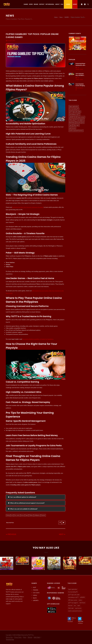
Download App (10, 639)
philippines (37, 515)
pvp (83, 123)
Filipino (31, 515)
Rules (25, 637)
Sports (35, 598)
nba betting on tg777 (74, 114)
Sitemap (30, 637)
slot (12, 515)
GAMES (67, 17)
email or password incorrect (76, 131)
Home (56, 17)
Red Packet (72, 123)
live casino (17, 515)
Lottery (35, 595)
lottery (71, 120)
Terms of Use (9, 637)
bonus (23, 515)
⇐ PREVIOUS (11, 534)
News (61, 17)
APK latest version (80, 117)
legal (27, 515)
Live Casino (36, 593)
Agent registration (74, 106)
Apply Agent (37, 637)
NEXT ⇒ (62, 534)
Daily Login (76, 125)
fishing (8, 515)
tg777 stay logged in (79, 120)
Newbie (43, 515)
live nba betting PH (74, 109)
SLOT (35, 587)
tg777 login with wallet (75, 112)
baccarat (78, 123)
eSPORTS (72, 117)
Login (71, 125)
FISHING (36, 590)
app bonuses (72, 128)
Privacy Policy (18, 637)
